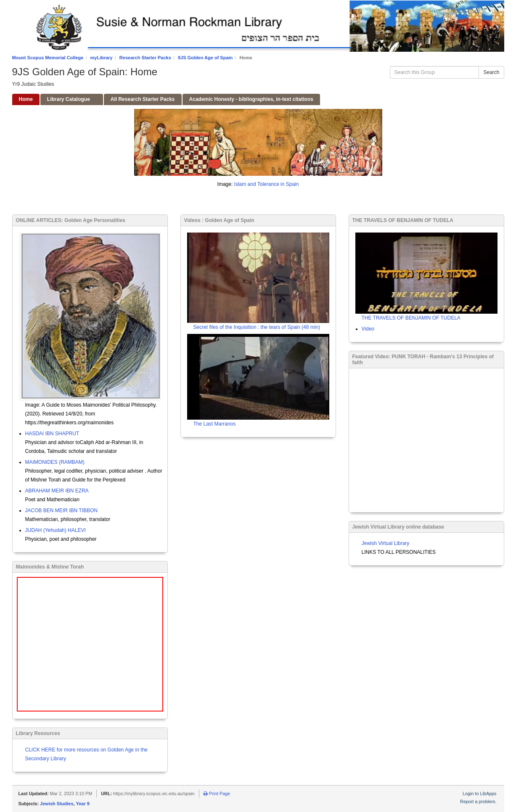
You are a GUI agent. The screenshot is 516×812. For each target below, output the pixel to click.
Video (368, 329)
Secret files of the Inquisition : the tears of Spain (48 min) (257, 327)
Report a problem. (478, 801)
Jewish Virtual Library (386, 543)
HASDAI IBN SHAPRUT (52, 434)
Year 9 (83, 804)
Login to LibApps (479, 793)
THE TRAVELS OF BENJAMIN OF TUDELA (411, 318)
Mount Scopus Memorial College (48, 58)
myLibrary (102, 58)
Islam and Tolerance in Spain (267, 184)
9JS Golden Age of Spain (205, 58)
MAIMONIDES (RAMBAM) (55, 462)
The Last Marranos (215, 424)
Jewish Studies (57, 804)
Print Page (217, 793)
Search (491, 72)
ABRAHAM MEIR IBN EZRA (57, 491)
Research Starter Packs (145, 58)
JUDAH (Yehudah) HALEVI (56, 530)
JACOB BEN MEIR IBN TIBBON (61, 510)
